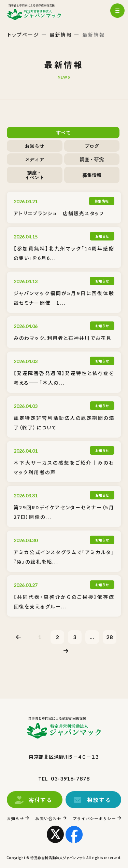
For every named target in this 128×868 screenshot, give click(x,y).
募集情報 (92, 175)
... (92, 637)
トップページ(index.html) (40, 12)
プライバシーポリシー (94, 818)
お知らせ (34, 146)
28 (110, 637)
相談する (99, 800)
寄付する (40, 800)
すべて (63, 133)
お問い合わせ (48, 818)
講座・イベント (34, 175)
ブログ (92, 146)
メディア (34, 159)
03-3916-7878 (70, 778)
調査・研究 (92, 159)
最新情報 (61, 35)
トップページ (24, 35)
